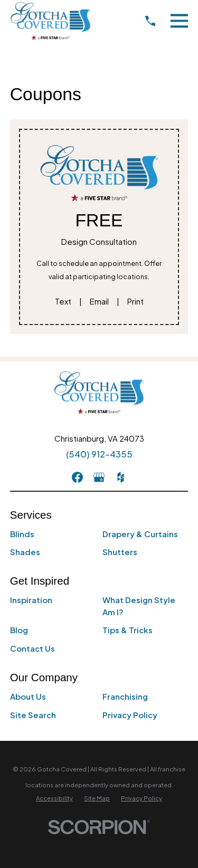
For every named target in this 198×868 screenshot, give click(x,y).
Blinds (22, 534)
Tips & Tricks (128, 630)
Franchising (125, 696)
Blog (19, 630)
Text (63, 301)
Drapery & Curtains (140, 534)
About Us (28, 696)
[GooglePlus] (99, 477)
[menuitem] (54, 798)
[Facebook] (77, 477)
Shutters (120, 552)
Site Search (33, 715)
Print (135, 301)
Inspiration (31, 600)
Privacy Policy (130, 715)
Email (99, 301)
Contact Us (32, 648)
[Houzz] (121, 477)
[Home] (50, 21)
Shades (25, 552)
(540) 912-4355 (99, 454)
